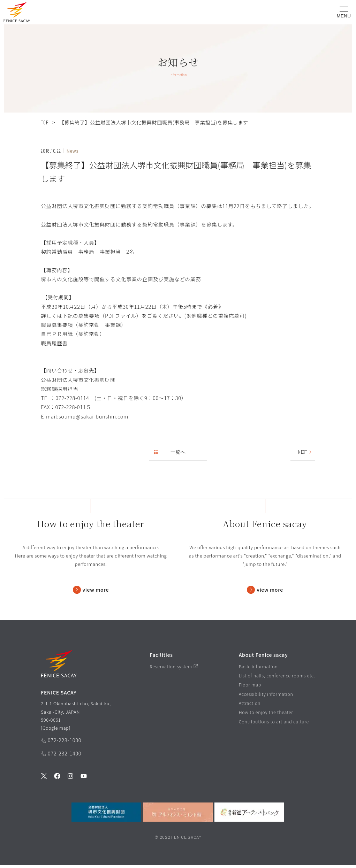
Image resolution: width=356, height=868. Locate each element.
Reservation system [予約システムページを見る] (174, 669)
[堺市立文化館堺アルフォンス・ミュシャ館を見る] (178, 815)
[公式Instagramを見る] (70, 779)
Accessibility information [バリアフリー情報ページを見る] (266, 697)
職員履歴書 (54, 343)
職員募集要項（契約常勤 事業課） (84, 325)
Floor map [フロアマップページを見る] (250, 688)
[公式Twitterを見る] (44, 779)
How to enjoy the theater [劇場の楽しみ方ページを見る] (266, 715)
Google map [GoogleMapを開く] (56, 731)
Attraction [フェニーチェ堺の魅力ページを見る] (250, 706)
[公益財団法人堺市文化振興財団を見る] (106, 815)
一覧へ (170, 452)
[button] (17, 13)
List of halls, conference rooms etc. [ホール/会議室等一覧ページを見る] (277, 678)
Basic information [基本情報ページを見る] (258, 669)
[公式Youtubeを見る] (84, 779)
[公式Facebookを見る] (57, 779)
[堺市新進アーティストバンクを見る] (249, 815)
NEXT (305, 452)
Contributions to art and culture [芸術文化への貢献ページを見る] (274, 724)
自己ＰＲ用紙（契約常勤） (73, 334)
